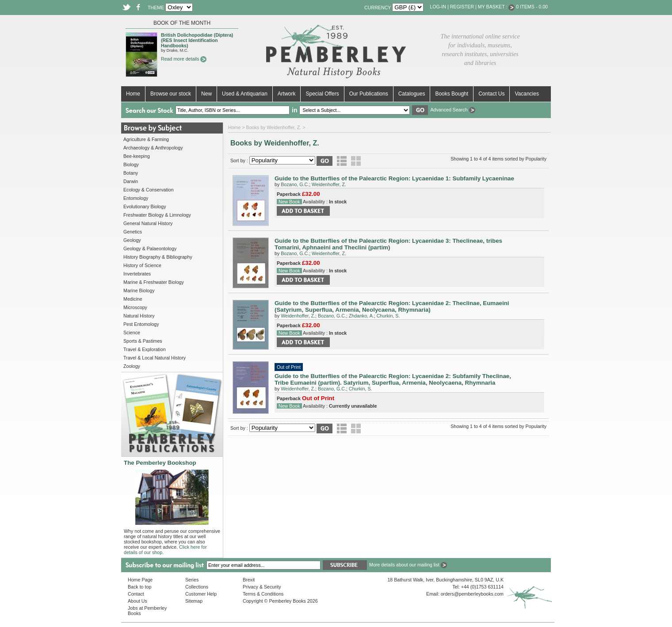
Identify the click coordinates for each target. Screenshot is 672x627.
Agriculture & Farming (146, 139)
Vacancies (527, 94)
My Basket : (496, 7)
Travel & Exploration (145, 349)
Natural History (139, 316)
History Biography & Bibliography (158, 257)
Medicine (133, 299)
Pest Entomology (141, 324)
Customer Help (201, 594)
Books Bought (452, 94)
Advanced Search (452, 110)
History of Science (142, 265)
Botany (131, 173)
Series (192, 580)
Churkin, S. (388, 316)
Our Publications (369, 94)
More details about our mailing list (408, 565)
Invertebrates (137, 274)
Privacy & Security (262, 587)
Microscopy (135, 307)
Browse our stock (171, 94)
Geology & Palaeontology (150, 249)
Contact (136, 594)
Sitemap (194, 601)
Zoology (132, 366)
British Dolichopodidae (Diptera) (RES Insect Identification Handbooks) (197, 40)
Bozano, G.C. (295, 184)
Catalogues (412, 94)
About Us (137, 601)
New (206, 94)
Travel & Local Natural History (155, 358)
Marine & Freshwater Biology (154, 282)
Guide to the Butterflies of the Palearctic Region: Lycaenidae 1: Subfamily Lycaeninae (394, 178)
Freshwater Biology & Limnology (157, 215)
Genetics (133, 232)
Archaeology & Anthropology (153, 148)
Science (132, 333)
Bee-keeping (137, 156)
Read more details (184, 59)
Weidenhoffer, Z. (329, 184)
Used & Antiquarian (245, 94)
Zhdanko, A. (361, 316)
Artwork (287, 94)
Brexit (249, 580)
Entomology (136, 198)
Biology (131, 164)
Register (462, 7)
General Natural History (148, 223)
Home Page (140, 580)
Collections (197, 587)
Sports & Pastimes (143, 341)
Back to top (139, 587)
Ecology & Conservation (149, 190)
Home (133, 94)
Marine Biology (139, 291)
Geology (132, 240)
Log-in (438, 7)
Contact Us (491, 94)
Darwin (131, 181)
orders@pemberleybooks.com (472, 594)
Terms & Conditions (263, 594)
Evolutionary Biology (145, 206)
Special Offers (322, 94)
